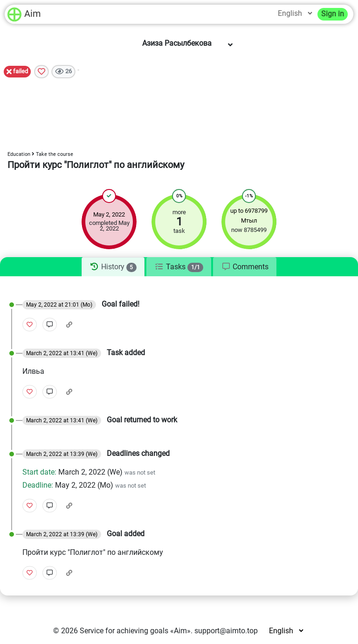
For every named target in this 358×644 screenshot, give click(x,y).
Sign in (333, 14)
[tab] (113, 267)
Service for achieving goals (124, 631)
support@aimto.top (226, 631)
